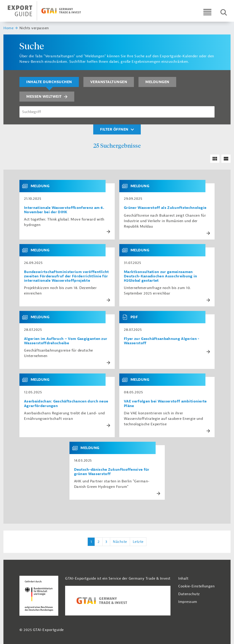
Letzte (138, 542)
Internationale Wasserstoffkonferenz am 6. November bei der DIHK (64, 210)
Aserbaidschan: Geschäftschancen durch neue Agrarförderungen (66, 404)
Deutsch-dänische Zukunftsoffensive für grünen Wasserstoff (112, 472)
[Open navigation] (207, 12)
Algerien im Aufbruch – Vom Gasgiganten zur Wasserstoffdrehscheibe (66, 341)
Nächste (120, 542)
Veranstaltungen (109, 82)
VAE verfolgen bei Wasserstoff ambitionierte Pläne (165, 404)
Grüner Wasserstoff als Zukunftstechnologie (165, 208)
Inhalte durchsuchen (49, 82)
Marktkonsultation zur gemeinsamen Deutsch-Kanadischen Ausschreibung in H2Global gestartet (161, 276)
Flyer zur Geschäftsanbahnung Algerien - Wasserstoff (162, 341)
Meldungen (157, 82)
